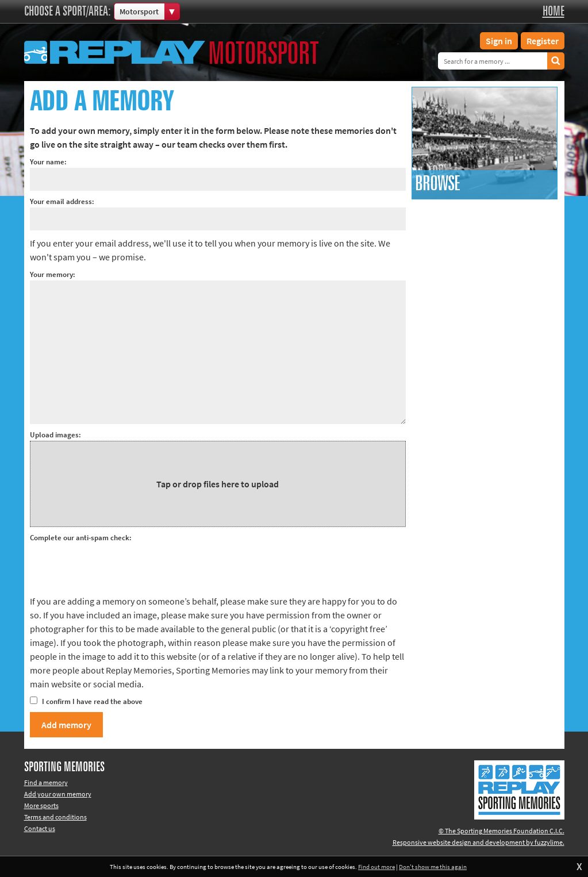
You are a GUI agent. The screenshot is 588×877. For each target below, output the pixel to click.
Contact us (40, 828)
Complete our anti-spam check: (81, 538)
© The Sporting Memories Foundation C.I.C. (501, 831)
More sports (41, 805)
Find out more (376, 867)
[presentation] (117, 566)
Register (543, 41)
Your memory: (53, 274)
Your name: (48, 162)
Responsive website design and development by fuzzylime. (479, 842)
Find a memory (46, 782)
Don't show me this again (433, 867)
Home (554, 11)
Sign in (499, 41)
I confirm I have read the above (86, 701)
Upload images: (55, 435)
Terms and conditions (55, 817)
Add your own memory (58, 794)
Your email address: (62, 201)
